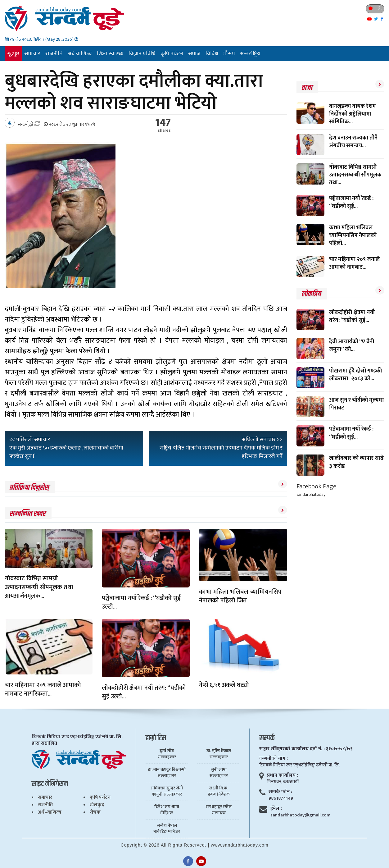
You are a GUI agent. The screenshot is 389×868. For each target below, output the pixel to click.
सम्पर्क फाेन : (280, 792)
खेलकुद (97, 805)
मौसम (229, 54)
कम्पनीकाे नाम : (274, 758)
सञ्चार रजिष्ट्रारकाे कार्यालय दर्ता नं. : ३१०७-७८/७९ (306, 749)
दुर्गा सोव (167, 751)
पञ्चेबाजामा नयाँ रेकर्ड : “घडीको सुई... (351, 202)
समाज (194, 54)
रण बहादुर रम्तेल (219, 807)
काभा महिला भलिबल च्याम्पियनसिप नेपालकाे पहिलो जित (240, 596)
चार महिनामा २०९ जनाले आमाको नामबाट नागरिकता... (43, 689)
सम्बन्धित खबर (27, 514)
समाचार (32, 54)
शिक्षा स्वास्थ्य (110, 54)
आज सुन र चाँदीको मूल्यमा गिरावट (356, 404)
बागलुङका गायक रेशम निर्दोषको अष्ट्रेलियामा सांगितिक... (353, 114)
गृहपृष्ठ (13, 54)
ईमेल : (276, 809)
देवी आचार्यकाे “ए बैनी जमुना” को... (352, 346)
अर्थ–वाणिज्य (50, 812)
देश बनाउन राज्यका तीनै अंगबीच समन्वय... (353, 142)
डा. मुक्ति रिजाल (219, 751)
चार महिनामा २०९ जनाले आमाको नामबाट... (354, 263)
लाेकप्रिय (311, 294)
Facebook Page (316, 486)
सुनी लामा (219, 770)
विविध (212, 54)
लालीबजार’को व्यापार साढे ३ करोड (356, 462)
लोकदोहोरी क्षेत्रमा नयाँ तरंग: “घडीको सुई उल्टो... (144, 692)
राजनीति (54, 54)
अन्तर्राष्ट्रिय (250, 54)
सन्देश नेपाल (167, 825)
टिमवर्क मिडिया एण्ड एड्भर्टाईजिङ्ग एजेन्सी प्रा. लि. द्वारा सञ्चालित (77, 740)
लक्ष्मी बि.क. (219, 788)
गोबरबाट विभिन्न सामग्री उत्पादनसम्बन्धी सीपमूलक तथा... (355, 175)
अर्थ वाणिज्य (80, 54)
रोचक (95, 812)
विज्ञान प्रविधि (142, 54)
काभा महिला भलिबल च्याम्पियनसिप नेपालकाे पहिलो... (353, 235)
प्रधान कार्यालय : (283, 775)
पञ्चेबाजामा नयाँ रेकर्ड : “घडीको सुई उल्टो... (141, 602)
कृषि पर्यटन (172, 54)
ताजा (307, 88)
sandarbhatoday (311, 494)
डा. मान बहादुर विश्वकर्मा (167, 770)
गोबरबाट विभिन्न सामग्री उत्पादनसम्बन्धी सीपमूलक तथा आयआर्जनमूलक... (39, 587)
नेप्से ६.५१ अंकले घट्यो (224, 685)
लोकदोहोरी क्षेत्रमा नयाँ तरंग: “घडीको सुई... (352, 316)
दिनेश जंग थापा (167, 807)
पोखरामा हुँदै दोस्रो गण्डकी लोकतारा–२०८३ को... (355, 375)
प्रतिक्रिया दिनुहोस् (29, 487)
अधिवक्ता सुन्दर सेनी (167, 788)
